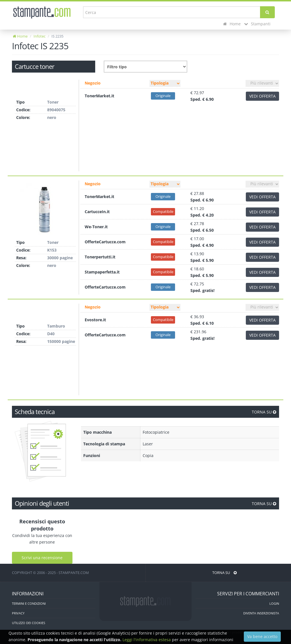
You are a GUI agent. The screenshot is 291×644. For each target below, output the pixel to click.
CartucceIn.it (97, 212)
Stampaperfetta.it (102, 272)
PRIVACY (18, 613)
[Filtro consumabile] (145, 67)
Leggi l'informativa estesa (147, 640)
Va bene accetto (262, 636)
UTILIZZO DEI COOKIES (29, 623)
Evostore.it (95, 320)
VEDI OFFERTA (262, 96)
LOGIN (274, 603)
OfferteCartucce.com (105, 242)
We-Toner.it (96, 227)
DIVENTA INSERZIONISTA (261, 613)
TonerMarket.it (99, 96)
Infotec (40, 36)
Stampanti (257, 24)
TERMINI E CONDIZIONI (29, 603)
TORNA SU (264, 412)
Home (232, 24)
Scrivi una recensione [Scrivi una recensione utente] (42, 558)
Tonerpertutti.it (100, 257)
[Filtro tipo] (165, 83)
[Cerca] (267, 12)
